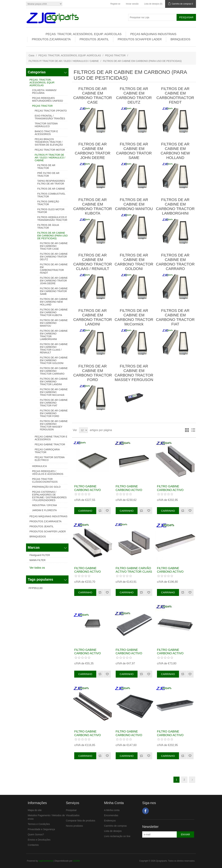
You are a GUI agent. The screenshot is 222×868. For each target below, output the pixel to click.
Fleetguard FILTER (40, 555)
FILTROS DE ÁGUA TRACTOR (48, 226)
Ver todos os (37, 568)
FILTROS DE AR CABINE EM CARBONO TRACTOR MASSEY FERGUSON (54, 425)
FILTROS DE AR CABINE (51, 189)
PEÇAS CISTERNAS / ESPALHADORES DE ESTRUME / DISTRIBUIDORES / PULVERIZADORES (49, 496)
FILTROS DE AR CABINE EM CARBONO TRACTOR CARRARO (54, 371)
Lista (193, 430)
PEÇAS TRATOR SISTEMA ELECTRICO (50, 459)
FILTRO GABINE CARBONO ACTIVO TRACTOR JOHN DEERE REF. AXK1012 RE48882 (91, 655)
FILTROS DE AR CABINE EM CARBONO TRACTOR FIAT (54, 403)
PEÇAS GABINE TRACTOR (50, 444)
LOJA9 (76, 861)
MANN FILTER (37, 560)
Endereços (110, 821)
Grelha (187, 430)
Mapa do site (35, 810)
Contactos (33, 845)
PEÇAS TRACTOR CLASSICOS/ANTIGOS (45, 480)
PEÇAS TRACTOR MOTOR (50, 150)
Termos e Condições (39, 824)
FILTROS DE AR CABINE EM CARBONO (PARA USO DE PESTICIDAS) (52, 236)
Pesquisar (71, 810)
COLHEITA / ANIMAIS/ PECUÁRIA (44, 92)
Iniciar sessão (132, 4)
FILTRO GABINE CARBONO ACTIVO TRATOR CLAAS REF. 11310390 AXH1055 (89, 574)
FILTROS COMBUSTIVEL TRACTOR (51, 195)
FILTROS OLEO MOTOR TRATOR (51, 211)
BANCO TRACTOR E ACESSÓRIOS (46, 133)
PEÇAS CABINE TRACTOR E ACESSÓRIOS (51, 438)
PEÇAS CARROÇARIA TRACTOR (47, 451)
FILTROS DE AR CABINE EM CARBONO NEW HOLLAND (54, 302)
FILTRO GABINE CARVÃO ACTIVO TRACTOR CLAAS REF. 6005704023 (134, 572)
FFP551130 (36, 588)
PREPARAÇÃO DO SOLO (46, 487)
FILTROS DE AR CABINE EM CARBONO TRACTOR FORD (54, 413)
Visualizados (73, 815)
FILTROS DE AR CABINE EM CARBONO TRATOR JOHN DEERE (54, 281)
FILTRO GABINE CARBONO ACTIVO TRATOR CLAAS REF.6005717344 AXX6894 (92, 737)
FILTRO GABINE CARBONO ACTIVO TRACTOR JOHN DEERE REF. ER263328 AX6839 (174, 574)
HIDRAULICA (39, 466)
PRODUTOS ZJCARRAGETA (51, 39)
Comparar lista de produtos (81, 821)
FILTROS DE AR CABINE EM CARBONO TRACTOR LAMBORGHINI (54, 335)
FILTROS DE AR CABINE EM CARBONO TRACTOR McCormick (54, 392)
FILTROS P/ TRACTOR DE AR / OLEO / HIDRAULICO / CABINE (64, 61)
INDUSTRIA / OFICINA (44, 505)
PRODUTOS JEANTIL (94, 39)
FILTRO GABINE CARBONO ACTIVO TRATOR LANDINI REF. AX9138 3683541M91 (173, 737)
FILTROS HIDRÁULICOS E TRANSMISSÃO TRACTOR (52, 219)
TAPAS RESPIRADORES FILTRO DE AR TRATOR (51, 182)
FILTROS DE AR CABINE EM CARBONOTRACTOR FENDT (54, 269)
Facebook (146, 811)
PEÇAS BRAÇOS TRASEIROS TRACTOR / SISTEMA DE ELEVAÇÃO (49, 142)
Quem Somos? (36, 834)
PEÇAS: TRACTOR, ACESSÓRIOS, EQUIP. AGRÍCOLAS (84, 34)
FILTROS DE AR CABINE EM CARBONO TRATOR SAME (54, 291)
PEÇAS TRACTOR (115, 55)
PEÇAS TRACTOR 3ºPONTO (51, 111)
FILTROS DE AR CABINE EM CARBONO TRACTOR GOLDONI (54, 360)
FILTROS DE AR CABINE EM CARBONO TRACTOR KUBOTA (54, 312)
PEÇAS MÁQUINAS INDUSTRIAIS (153, 34)
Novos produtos (74, 826)
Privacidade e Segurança (41, 829)
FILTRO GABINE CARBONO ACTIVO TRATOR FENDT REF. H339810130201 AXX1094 (92, 492)
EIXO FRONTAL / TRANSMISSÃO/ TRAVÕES (50, 117)
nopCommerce (46, 861)
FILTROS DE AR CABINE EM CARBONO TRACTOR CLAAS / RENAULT (54, 348)
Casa (31, 55)
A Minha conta (112, 810)
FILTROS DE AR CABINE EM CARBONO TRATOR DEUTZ (54, 257)
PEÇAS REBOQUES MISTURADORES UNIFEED (48, 99)
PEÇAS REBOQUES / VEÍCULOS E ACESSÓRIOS (48, 473)
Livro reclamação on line (117, 836)
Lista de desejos (113, 831)
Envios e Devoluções (39, 840)
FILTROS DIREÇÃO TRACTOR (48, 203)
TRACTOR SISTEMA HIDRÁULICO (46, 125)
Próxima (192, 780)
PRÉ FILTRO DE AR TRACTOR (48, 174)
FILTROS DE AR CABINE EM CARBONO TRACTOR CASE (54, 246)
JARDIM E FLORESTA (44, 510)
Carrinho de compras (115, 826)
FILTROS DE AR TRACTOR (46, 167)
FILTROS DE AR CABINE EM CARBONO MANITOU (54, 323)
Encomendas (111, 815)
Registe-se (115, 4)
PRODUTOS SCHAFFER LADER (140, 39)
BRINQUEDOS (180, 39)
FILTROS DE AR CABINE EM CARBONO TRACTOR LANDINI (54, 382)
